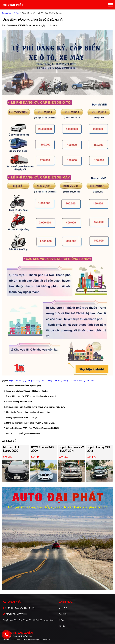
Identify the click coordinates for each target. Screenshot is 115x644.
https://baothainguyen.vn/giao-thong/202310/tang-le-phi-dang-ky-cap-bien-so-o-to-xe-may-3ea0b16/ (52, 381)
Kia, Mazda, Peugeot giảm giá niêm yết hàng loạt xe (28, 412)
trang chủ (6, 13)
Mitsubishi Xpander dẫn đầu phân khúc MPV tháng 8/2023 (31, 423)
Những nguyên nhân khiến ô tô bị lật (21, 418)
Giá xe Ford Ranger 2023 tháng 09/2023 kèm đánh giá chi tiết (32, 428)
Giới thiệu (63, 614)
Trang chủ (63, 608)
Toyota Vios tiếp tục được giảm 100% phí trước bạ (27, 391)
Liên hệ (62, 626)
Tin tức (17, 13)
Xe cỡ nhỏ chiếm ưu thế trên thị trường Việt (24, 386)
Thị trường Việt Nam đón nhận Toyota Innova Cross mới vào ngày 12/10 (36, 407)
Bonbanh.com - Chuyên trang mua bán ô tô (32, 639)
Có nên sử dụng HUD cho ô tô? (19, 402)
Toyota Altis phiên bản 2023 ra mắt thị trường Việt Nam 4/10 (31, 396)
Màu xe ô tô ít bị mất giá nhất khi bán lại (23, 434)
